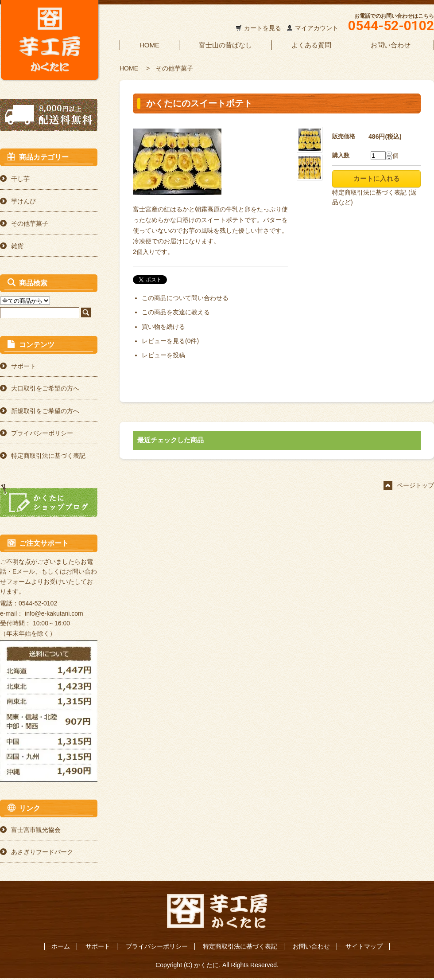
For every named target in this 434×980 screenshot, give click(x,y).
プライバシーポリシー (42, 433)
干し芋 (20, 179)
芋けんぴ (23, 201)
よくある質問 (311, 45)
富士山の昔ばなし (225, 45)
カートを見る (263, 28)
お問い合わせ (391, 45)
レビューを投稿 (163, 355)
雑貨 (17, 246)
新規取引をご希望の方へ (45, 411)
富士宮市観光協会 (36, 830)
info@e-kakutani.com (54, 613)
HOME (149, 45)
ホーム (61, 946)
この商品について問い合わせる (185, 298)
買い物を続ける (163, 327)
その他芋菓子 (174, 68)
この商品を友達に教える (176, 312)
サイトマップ (364, 946)
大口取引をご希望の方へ (45, 388)
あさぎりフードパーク (42, 852)
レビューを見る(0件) (170, 341)
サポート (23, 366)
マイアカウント (317, 28)
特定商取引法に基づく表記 (48, 456)
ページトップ (415, 485)
